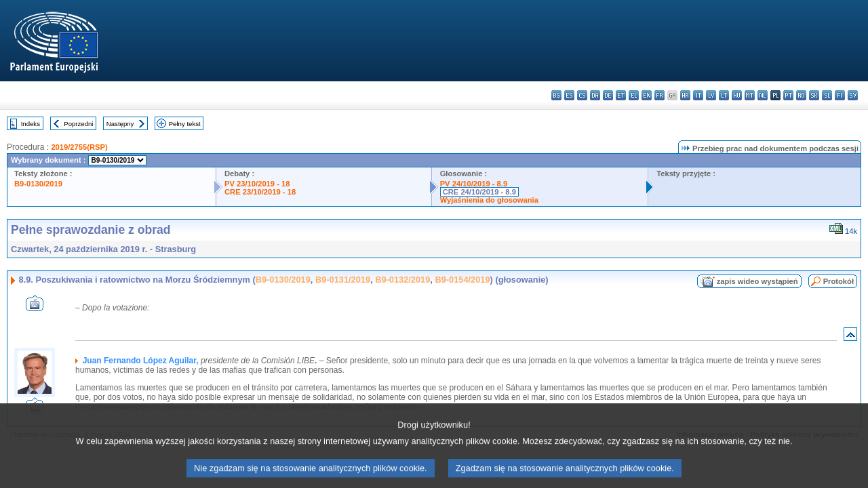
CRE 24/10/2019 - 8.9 (479, 192)
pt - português (788, 95)
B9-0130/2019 (38, 184)
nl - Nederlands (763, 95)
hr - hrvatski (685, 95)
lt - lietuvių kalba (724, 95)
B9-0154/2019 (462, 280)
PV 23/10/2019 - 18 (257, 184)
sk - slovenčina (814, 95)
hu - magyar (737, 95)
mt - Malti (750, 95)
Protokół (839, 281)
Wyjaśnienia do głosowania (489, 200)
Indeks (31, 124)
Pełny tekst (185, 124)
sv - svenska (853, 95)
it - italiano (698, 95)
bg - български (556, 95)
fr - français (659, 95)
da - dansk (595, 95)
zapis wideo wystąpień (757, 281)
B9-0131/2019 (343, 280)
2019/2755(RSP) (79, 147)
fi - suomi (840, 95)
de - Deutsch (608, 95)
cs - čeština (582, 95)
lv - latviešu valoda (711, 95)
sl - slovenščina (827, 95)
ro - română (801, 95)
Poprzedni (78, 124)
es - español (569, 95)
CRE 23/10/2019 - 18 (260, 192)
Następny (120, 124)
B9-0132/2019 (402, 280)
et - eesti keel (621, 95)
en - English (647, 95)
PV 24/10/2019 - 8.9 (474, 184)
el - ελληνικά (634, 95)
